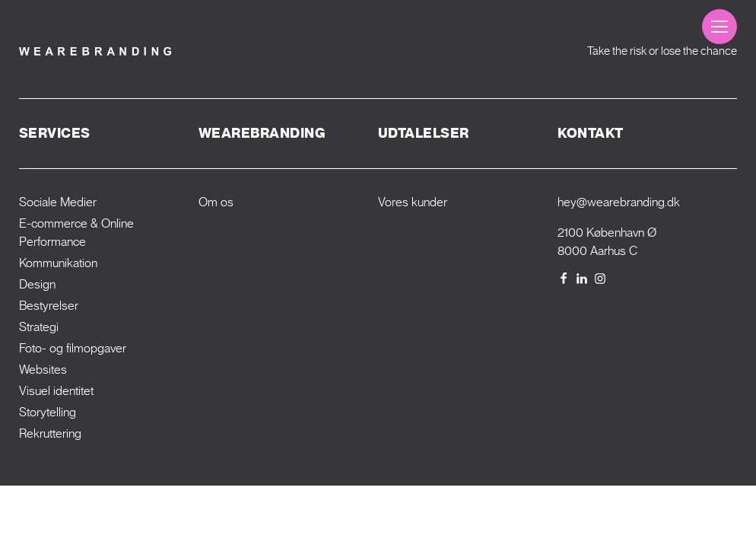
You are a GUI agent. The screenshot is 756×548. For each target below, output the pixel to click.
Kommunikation (58, 263)
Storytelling (48, 412)
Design (37, 284)
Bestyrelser (49, 306)
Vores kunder (413, 202)
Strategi (39, 327)
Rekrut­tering (50, 433)
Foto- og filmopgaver (73, 348)
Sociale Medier (58, 202)
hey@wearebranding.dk (619, 202)
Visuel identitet (56, 391)
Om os (216, 202)
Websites (43, 370)
